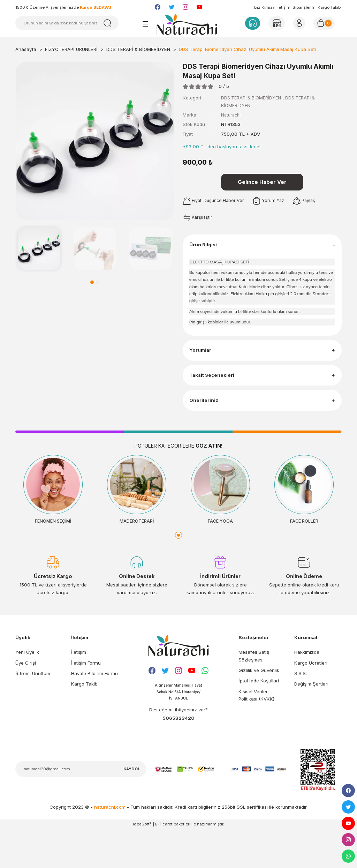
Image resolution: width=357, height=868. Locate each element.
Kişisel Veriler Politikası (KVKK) (256, 733)
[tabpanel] (39, 249)
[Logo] (187, 24)
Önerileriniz (206, 432)
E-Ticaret (164, 863)
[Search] (67, 23)
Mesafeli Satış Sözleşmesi (254, 694)
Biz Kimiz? (264, 7)
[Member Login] (276, 23)
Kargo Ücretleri (311, 701)
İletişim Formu (86, 701)
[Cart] (326, 23)
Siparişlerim (304, 7)
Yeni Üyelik (27, 690)
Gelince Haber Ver (262, 183)
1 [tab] (92, 282)
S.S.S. (301, 711)
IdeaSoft (142, 863)
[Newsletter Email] (81, 808)
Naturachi (232, 115)
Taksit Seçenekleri (215, 400)
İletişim (283, 7)
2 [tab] (98, 282)
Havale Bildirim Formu (94, 711)
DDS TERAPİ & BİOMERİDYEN (253, 98)
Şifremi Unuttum (33, 711)
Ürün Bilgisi (206, 251)
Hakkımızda (307, 690)
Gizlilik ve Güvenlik (259, 708)
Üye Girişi (26, 701)
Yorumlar (203, 368)
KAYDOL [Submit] (132, 808)
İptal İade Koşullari (259, 719)
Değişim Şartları (311, 722)
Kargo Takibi (330, 7)
